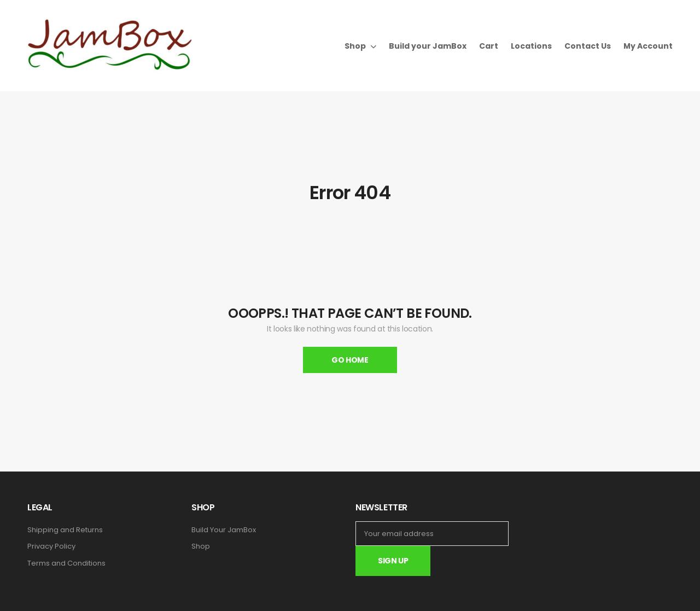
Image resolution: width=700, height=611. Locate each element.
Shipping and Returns (65, 530)
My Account (648, 46)
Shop (355, 46)
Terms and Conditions (66, 563)
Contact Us (588, 46)
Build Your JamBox (224, 530)
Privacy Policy (51, 546)
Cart (489, 46)
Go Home (350, 360)
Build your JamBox (428, 46)
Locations (531, 46)
